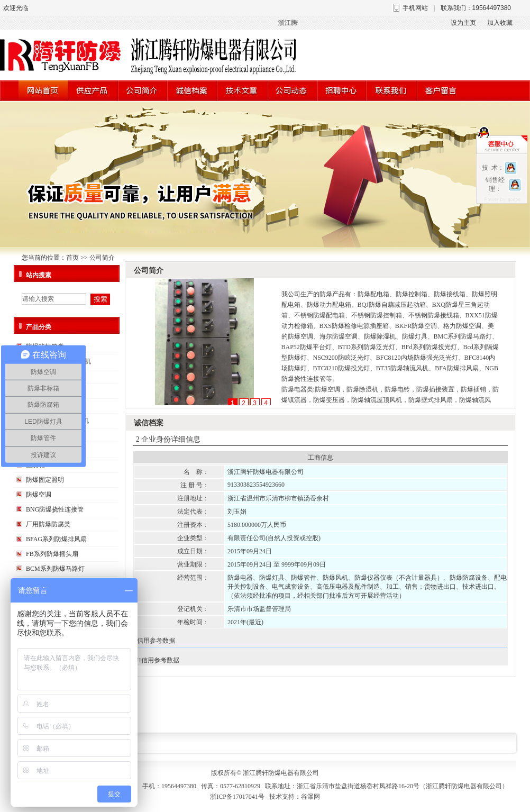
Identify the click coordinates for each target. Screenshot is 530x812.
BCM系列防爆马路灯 (55, 569)
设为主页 (463, 23)
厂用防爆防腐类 (48, 524)
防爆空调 (39, 495)
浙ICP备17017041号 (237, 797)
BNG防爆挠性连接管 (55, 509)
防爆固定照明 (45, 480)
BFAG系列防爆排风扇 (56, 539)
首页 (72, 258)
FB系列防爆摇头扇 (52, 554)
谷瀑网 (310, 797)
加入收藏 (500, 23)
